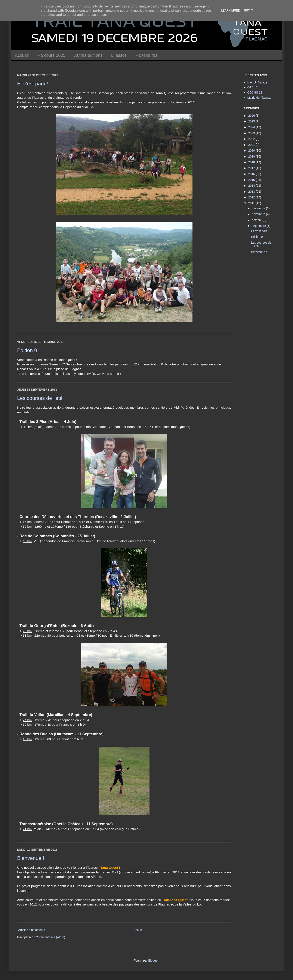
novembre (259, 214)
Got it (248, 10)
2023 (252, 133)
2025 (252, 121)
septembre (259, 226)
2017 (252, 168)
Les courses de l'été (40, 398)
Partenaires (146, 55)
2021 (252, 145)
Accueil (22, 55)
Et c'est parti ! (33, 84)
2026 (252, 116)
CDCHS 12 (255, 92)
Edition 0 (27, 350)
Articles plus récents (32, 930)
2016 (252, 174)
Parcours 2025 (51, 55)
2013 (252, 192)
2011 (252, 203)
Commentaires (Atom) (50, 937)
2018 (252, 162)
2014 (252, 186)
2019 (252, 156)
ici (92, 107)
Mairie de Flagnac (259, 98)
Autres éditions (88, 55)
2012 (252, 197)
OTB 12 (253, 87)
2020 (252, 150)
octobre (257, 220)
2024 (252, 127)
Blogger (153, 961)
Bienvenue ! (31, 858)
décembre (259, 208)
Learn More (230, 10)
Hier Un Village (257, 82)
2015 (252, 180)
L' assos (119, 55)
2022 (252, 139)
